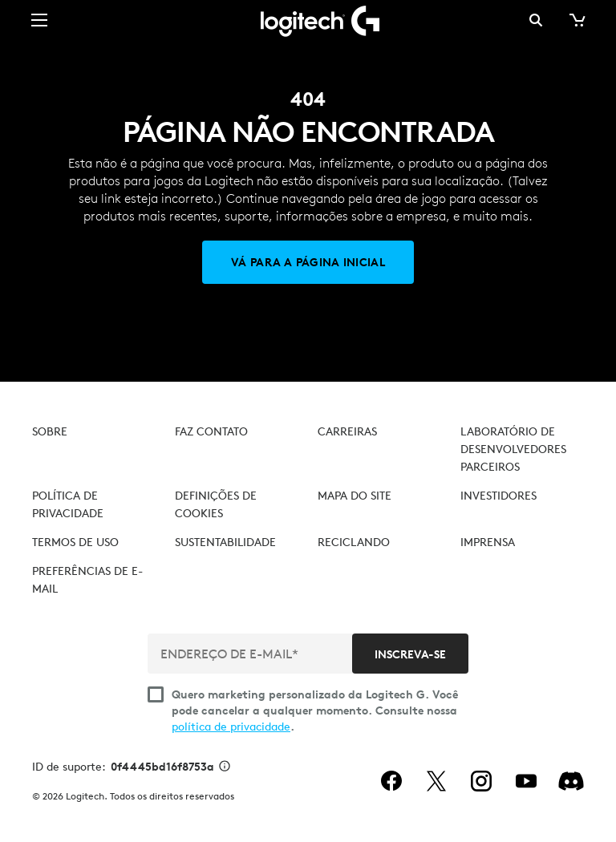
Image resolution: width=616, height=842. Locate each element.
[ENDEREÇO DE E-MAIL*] (251, 654)
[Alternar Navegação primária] (39, 19)
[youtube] (526, 781)
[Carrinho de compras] (576, 20)
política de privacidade (231, 727)
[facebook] (391, 781)
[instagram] (481, 781)
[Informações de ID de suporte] (225, 767)
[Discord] (571, 781)
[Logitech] (308, 20)
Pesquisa (536, 20)
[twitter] (436, 781)
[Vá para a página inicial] (308, 262)
